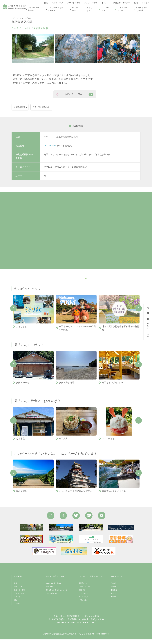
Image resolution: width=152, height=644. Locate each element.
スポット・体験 (29, 15)
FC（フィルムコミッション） (57, 595)
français (113, 601)
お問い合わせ (83, 605)
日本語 (113, 588)
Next (139, 313)
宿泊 (16, 605)
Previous (13, 313)
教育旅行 (50, 591)
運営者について (84, 588)
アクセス (17, 608)
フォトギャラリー (122, 9)
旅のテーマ (75, 9)
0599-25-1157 (50, 150)
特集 (16, 588)
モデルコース (19, 591)
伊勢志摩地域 (19, 112)
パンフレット (105, 9)
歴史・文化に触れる (41, 112)
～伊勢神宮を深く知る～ (56, 9)
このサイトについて (86, 591)
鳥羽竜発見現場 (45, 15)
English (113, 591)
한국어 (113, 598)
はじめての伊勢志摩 (34, 9)
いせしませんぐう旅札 (142, 9)
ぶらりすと (90, 9)
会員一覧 (82, 595)
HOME (17, 15)
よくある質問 (83, 601)
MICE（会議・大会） (54, 588)
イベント (17, 601)
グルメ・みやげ (20, 598)
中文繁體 (114, 595)
